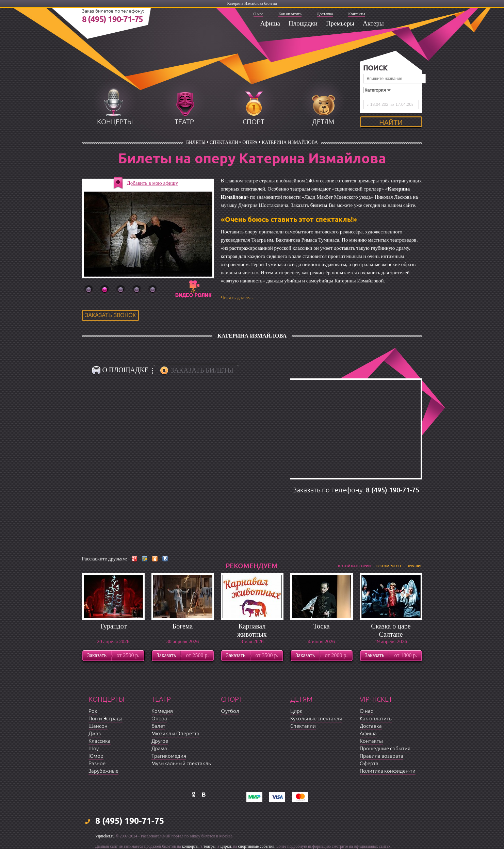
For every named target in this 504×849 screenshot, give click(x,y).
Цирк (296, 711)
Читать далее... (237, 297)
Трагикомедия (169, 756)
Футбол (230, 711)
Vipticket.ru (105, 836)
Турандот (113, 626)
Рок (93, 711)
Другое (160, 741)
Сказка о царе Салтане (391, 630)
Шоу (94, 749)
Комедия (162, 711)
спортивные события (256, 846)
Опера (250, 142)
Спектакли (224, 142)
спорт (254, 122)
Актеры (373, 23)
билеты (196, 142)
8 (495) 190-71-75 (113, 20)
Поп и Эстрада (105, 719)
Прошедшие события (385, 749)
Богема (183, 626)
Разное (97, 764)
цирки (226, 846)
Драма (159, 749)
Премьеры (340, 23)
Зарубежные (103, 771)
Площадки (303, 23)
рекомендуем (252, 566)
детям (323, 122)
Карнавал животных (252, 630)
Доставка (325, 14)
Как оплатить (290, 14)
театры (209, 846)
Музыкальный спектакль (181, 764)
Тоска (321, 626)
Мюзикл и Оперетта (175, 734)
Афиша (270, 23)
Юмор (96, 756)
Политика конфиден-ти (388, 771)
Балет (158, 726)
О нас (258, 14)
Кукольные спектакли (316, 719)
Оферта (369, 764)
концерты (115, 122)
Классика (100, 741)
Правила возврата (381, 756)
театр (184, 122)
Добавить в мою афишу (153, 183)
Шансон (98, 726)
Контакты (357, 14)
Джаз (95, 734)
